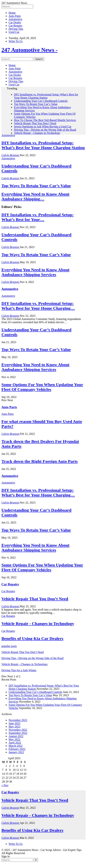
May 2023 (14, 727)
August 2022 (16, 736)
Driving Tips (16, 29)
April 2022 (15, 743)
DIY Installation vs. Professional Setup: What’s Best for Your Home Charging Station (46, 96)
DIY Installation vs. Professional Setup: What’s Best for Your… (38, 217)
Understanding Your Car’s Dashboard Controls (41, 101)
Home (12, 13)
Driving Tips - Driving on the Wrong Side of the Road (45, 130)
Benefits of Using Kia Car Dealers (32, 830)
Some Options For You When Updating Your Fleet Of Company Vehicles (42, 387)
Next (10, 400)
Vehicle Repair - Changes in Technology (37, 133)
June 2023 (14, 723)
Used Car (14, 32)
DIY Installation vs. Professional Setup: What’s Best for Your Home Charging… (38, 306)
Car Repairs (15, 26)
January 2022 (16, 752)
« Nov (5, 785)
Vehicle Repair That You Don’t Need (35, 123)
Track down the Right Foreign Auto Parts (40, 461)
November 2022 (18, 730)
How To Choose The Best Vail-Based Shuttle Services (45, 120)
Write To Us (16, 41)
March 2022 (16, 746)
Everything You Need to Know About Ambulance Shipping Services (35, 272)
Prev (4, 400)
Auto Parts (15, 16)
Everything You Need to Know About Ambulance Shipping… (35, 196)
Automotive (15, 19)
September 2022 (18, 733)
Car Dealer (15, 22)
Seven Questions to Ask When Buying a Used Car (43, 127)
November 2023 (18, 720)
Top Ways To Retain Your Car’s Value (36, 104)
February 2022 (17, 749)
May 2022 (14, 739)
